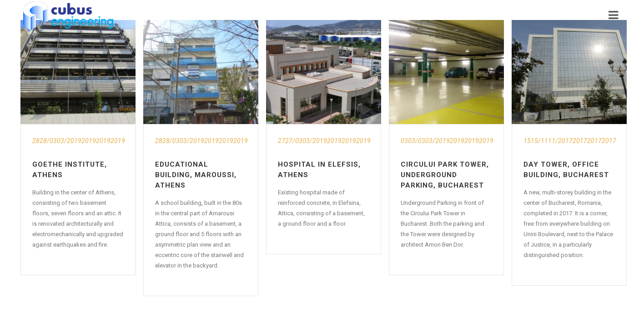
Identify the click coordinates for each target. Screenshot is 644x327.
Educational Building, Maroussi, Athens (196, 175)
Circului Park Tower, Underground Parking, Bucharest (445, 175)
